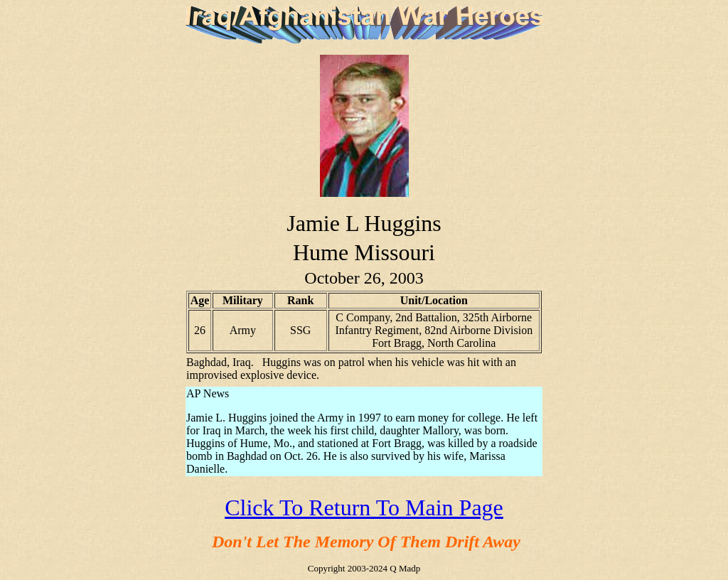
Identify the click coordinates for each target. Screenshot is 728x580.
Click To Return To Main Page (364, 507)
